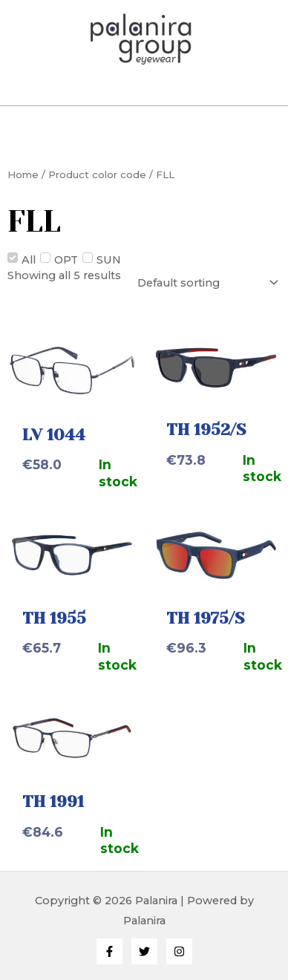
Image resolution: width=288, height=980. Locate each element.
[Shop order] (206, 282)
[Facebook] (109, 951)
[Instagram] (179, 951)
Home (23, 174)
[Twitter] (144, 951)
